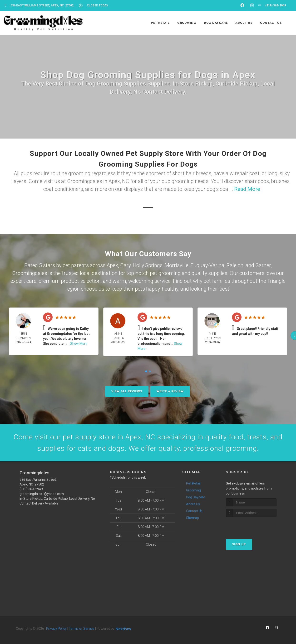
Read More (247, 189)
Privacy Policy (56, 629)
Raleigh (235, 265)
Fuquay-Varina (207, 265)
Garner (263, 265)
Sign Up (239, 544)
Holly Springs (148, 265)
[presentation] (251, 526)
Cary (125, 265)
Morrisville (177, 265)
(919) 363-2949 (31, 489)
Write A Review (170, 391)
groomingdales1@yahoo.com (42, 494)
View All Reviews (127, 391)
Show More (79, 344)
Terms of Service (82, 629)
